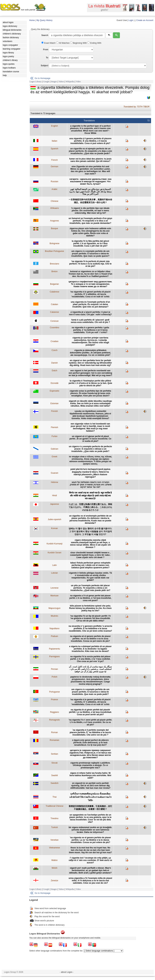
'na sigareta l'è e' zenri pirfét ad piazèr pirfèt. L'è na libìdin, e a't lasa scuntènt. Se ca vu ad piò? (90, 722)
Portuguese (55, 692)
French (55, 160)
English (55, 126)
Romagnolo (55, 720)
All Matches (63, 43)
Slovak (54, 763)
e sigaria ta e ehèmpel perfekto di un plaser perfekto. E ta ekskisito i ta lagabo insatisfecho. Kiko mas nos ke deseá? (90, 649)
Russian (55, 182)
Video (78, 82)
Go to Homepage (42, 78)
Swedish (55, 783)
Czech (54, 350)
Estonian (55, 403)
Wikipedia (70, 82)
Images (54, 82)
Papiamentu (54, 649)
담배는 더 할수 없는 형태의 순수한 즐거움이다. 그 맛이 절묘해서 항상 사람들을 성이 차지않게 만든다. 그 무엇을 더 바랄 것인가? (90, 531)
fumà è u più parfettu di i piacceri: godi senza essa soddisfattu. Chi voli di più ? (90, 321)
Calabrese (55, 292)
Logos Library (36, 82)
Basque (55, 228)
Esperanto (55, 391)
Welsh (55, 868)
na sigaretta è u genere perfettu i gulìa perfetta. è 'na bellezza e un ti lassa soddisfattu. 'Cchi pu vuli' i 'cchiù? (90, 330)
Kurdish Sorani (55, 553)
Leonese (54, 588)
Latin (54, 565)
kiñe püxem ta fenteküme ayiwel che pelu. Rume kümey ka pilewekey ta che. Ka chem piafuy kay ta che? (90, 608)
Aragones (55, 221)
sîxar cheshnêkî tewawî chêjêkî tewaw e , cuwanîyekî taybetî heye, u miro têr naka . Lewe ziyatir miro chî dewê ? (90, 555)
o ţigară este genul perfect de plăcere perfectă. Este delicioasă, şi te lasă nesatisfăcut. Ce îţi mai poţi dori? (90, 743)
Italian (54, 141)
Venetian (55, 840)
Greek (55, 457)
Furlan (54, 436)
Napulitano (55, 629)
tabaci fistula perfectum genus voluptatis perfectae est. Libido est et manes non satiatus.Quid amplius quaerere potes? (90, 565)
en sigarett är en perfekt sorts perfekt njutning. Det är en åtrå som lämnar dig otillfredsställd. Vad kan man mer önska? (90, 786)
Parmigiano (55, 657)
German (55, 167)
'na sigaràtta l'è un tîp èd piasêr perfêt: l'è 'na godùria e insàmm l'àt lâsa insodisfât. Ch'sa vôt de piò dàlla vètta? (90, 618)
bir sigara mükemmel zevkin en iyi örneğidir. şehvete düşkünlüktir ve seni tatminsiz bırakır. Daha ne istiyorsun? (90, 830)
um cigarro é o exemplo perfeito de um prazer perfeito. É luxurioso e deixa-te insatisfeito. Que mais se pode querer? (90, 254)
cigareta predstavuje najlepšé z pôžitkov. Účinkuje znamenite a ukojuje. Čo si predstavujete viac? (90, 765)
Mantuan (55, 596)
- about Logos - (67, 972)
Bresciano (55, 264)
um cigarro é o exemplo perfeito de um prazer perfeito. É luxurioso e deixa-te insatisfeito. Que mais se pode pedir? (90, 692)
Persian (55, 669)
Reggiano (55, 712)
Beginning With (79, 43)
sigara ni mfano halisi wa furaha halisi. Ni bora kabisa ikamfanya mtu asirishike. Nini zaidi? (90, 775)
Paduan (55, 636)
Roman (55, 732)
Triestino (55, 818)
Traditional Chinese (55, 806)
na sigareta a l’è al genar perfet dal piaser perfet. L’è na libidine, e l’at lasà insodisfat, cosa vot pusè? (90, 598)
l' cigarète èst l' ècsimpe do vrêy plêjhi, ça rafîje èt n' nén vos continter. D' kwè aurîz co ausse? (90, 860)
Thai (55, 797)
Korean (55, 528)
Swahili (54, 775)
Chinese (54, 201)
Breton (55, 271)
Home (32, 20)
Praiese (55, 700)
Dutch (55, 371)
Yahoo (61, 82)
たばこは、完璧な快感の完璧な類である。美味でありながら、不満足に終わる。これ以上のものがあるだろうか (90, 507)
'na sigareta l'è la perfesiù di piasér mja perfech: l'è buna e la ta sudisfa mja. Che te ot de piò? (90, 264)
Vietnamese (55, 848)
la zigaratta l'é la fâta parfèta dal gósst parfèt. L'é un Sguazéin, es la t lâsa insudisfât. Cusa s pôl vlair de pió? (90, 243)
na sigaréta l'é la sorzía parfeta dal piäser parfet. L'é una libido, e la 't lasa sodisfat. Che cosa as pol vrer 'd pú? (90, 659)
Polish (55, 677)
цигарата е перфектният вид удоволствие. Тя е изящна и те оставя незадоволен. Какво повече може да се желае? (90, 284)
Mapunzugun (55, 608)
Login (131, 20)
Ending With (94, 43)
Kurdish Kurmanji (55, 544)
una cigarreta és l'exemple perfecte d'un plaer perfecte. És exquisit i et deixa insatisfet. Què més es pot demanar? (90, 304)
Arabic (54, 189)
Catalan (55, 304)
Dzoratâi (55, 383)
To (47, 58)
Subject (45, 66)
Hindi (55, 496)
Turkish (55, 827)
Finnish (55, 411)
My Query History (45, 20)
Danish (55, 363)
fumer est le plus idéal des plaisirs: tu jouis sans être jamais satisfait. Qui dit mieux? (90, 160)
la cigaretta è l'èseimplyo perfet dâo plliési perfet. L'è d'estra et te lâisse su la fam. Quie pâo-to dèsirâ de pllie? (90, 383)
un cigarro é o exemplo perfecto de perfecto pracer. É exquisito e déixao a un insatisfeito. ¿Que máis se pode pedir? (90, 449)
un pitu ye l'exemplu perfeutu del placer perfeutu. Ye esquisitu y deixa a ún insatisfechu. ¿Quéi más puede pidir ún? (90, 588)
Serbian (55, 754)
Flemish (54, 427)
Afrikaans (54, 208)
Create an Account (145, 20)
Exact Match (49, 43)
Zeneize (55, 881)
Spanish (55, 149)
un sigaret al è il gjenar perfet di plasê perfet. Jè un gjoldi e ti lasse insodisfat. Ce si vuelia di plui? (90, 439)
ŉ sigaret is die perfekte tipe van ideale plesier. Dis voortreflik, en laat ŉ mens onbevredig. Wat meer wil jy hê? (90, 211)
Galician (55, 449)
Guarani (55, 473)
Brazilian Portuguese (55, 251)
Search (45, 35)
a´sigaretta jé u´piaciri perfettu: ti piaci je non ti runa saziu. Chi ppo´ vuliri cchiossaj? (90, 313)
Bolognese (55, 243)
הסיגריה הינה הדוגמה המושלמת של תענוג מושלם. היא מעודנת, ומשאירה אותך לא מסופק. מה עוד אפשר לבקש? (90, 485)
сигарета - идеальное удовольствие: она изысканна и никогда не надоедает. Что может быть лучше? (90, 182)
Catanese (55, 312)
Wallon (54, 860)
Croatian (55, 341)
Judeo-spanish (54, 519)
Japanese (54, 504)
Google (46, 82)
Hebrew (55, 482)
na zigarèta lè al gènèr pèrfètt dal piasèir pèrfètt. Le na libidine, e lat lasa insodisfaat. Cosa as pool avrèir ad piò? (90, 712)
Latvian (55, 573)
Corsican (55, 321)
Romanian (55, 740)
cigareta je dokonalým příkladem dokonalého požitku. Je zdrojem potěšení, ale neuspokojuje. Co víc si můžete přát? (90, 353)
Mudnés (55, 616)
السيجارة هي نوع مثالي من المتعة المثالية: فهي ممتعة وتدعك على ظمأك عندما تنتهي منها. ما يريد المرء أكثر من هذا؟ (90, 192)
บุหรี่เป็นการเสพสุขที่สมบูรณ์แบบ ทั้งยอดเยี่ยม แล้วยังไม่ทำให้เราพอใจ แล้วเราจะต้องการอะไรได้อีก (90, 797)
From (46, 50)
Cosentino (54, 328)
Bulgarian (55, 284)
